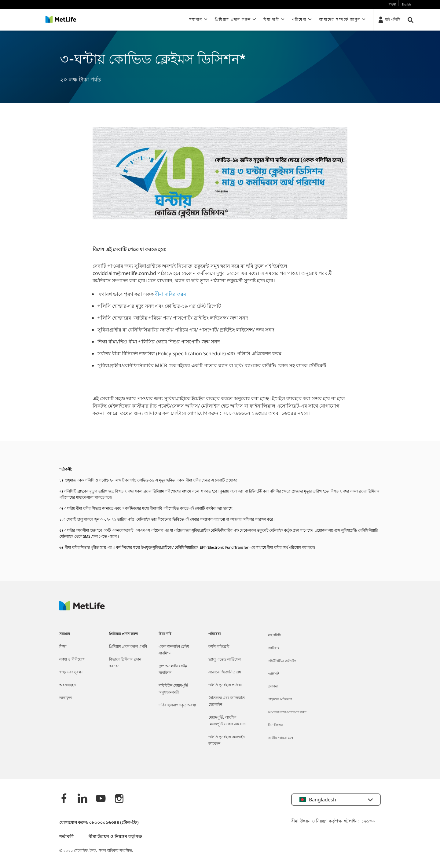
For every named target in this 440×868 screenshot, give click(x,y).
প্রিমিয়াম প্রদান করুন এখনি (128, 647)
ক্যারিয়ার (274, 648)
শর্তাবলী (67, 837)
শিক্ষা (63, 647)
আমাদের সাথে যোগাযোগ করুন (287, 712)
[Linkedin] (82, 799)
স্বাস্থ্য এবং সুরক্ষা (71, 672)
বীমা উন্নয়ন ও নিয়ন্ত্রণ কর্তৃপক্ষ (115, 837)
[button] (199, 20)
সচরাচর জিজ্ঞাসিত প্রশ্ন (225, 672)
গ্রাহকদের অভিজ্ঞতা (280, 700)
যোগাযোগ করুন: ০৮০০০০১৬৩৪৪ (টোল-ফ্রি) (99, 823)
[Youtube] (101, 799)
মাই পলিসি (275, 635)
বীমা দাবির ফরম (170, 294)
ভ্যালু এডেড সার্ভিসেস (225, 660)
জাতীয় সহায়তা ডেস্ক (281, 738)
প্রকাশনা (273, 687)
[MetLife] (82, 609)
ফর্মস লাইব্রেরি (219, 647)
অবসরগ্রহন (68, 685)
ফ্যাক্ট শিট (273, 674)
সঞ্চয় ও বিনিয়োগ (72, 660)
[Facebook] (64, 799)
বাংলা (392, 5)
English (406, 5)
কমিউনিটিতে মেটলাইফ (282, 661)
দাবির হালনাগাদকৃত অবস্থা (177, 705)
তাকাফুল (66, 698)
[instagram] (119, 799)
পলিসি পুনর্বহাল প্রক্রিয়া (225, 685)
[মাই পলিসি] (389, 20)
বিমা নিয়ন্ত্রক (275, 725)
